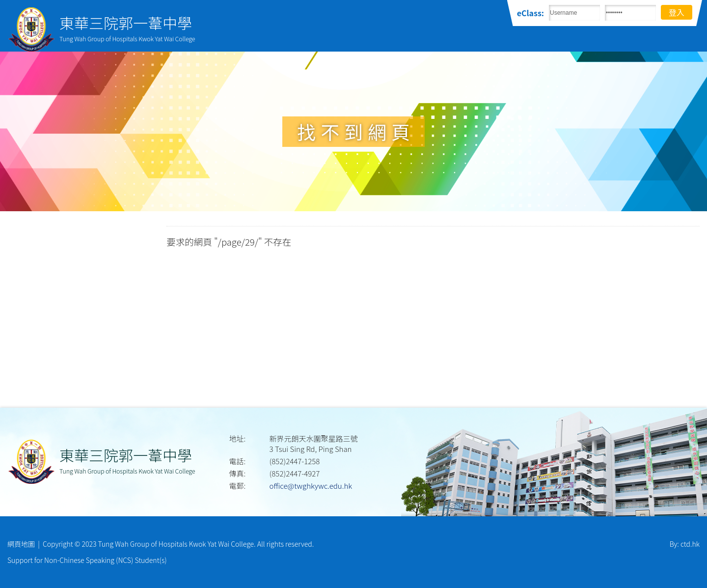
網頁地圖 (21, 544)
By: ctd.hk (685, 544)
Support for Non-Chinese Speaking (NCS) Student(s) (87, 560)
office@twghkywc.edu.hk (311, 486)
